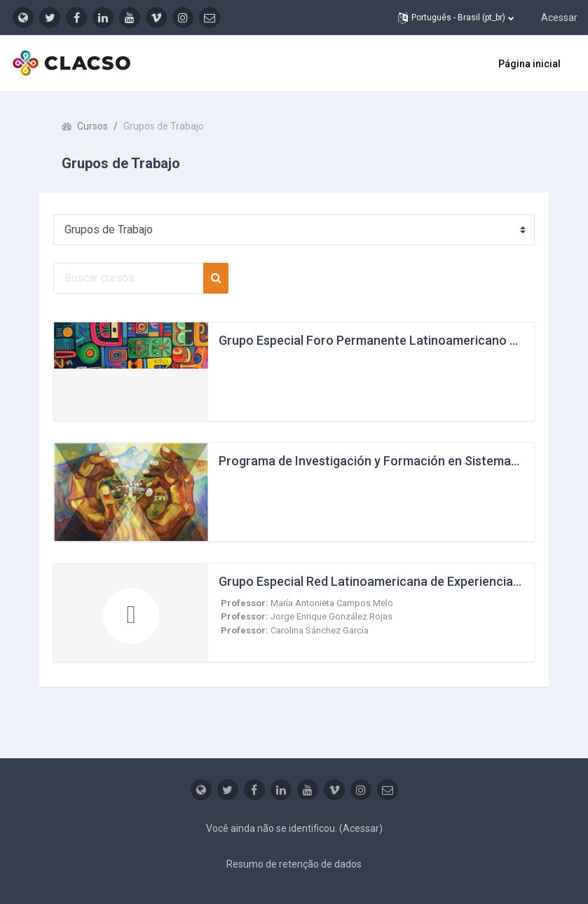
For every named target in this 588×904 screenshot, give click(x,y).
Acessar (559, 18)
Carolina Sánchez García (320, 630)
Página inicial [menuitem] (529, 64)
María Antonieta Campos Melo (332, 603)
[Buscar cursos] (129, 278)
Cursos (93, 126)
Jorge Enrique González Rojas (331, 616)
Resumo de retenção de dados (294, 864)
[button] (456, 18)
